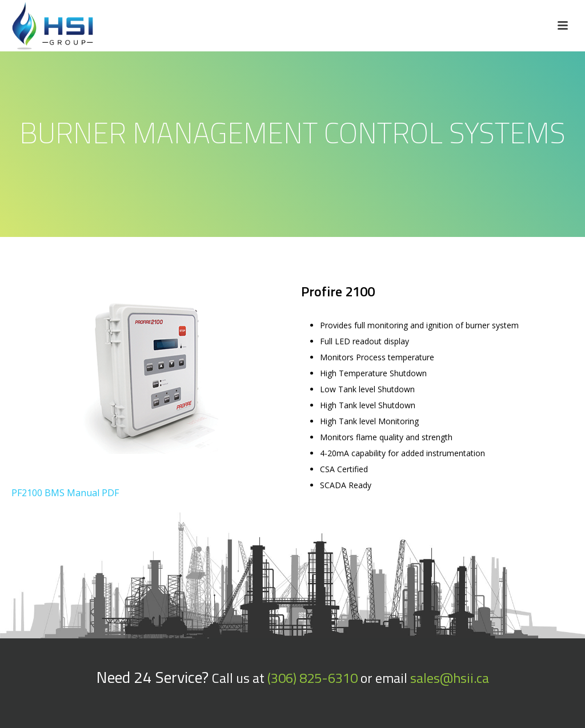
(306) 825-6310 (312, 678)
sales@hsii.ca (450, 678)
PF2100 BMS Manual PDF (65, 493)
